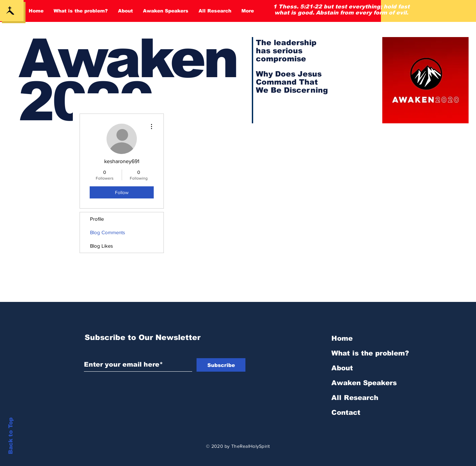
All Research (355, 398)
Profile (97, 219)
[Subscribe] (221, 365)
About (342, 368)
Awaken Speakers (364, 383)
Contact (346, 412)
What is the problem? (370, 353)
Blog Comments (108, 232)
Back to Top (11, 436)
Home (342, 338)
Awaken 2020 (128, 80)
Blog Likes (101, 246)
